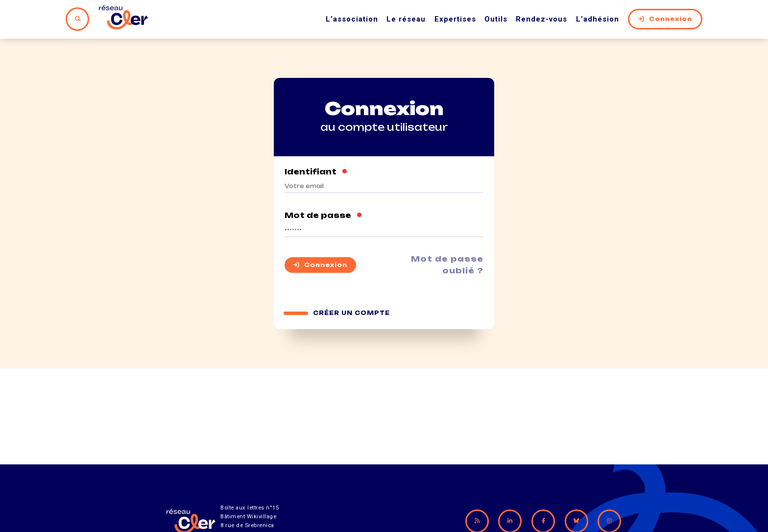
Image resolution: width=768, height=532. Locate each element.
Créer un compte (351, 313)
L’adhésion (598, 19)
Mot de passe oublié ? (447, 265)
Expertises (455, 19)
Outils (496, 19)
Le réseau (406, 19)
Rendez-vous (541, 19)
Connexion (665, 19)
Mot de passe (324, 216)
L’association (352, 19)
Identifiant (316, 172)
